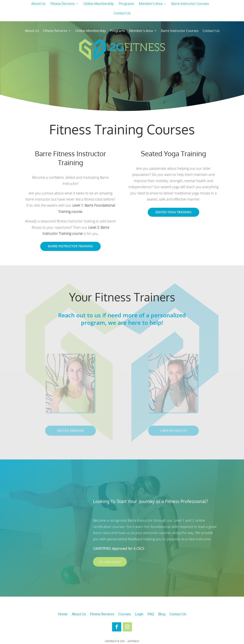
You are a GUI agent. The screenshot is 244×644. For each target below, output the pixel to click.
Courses (125, 614)
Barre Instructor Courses (190, 4)
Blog (162, 614)
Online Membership (99, 4)
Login (139, 614)
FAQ (151, 614)
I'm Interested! (110, 562)
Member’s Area (151, 4)
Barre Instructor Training (70, 246)
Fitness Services (62, 4)
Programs (126, 4)
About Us (38, 4)
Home (63, 614)
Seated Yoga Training (173, 212)
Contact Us (122, 13)
